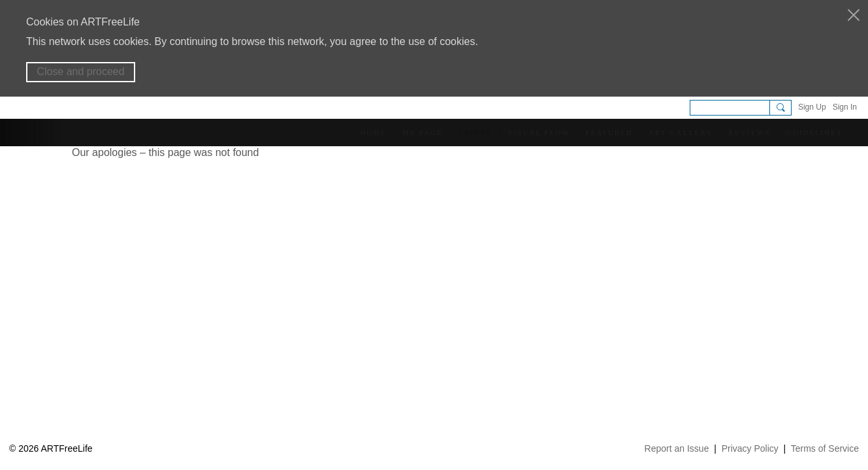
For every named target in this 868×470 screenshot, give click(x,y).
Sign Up (812, 107)
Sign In (845, 107)
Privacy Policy (750, 448)
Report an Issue (677, 448)
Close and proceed (80, 71)
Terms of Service (825, 448)
